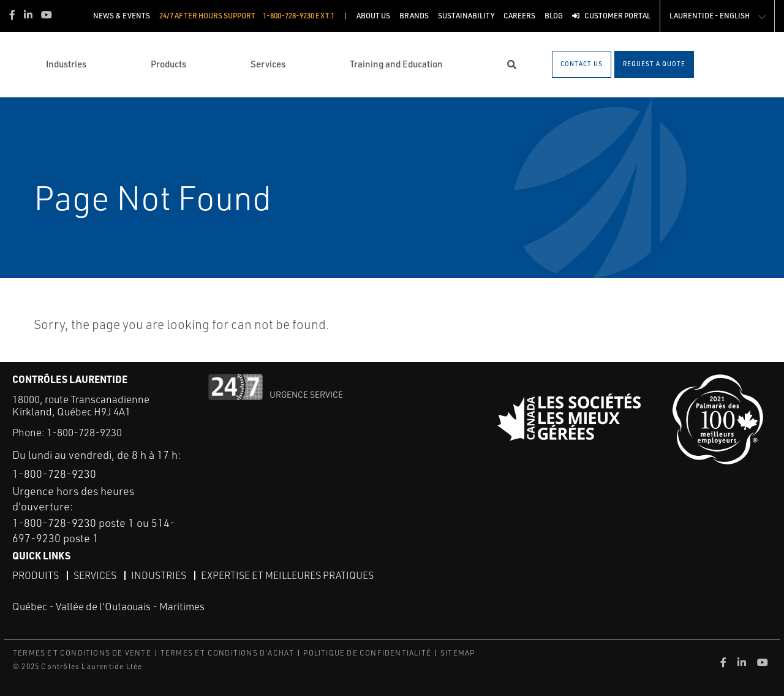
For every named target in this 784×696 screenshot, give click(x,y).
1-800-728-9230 (84, 432)
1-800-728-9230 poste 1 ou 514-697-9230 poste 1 (94, 530)
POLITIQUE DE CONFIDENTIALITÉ (367, 653)
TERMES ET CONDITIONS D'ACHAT (228, 653)
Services (95, 575)
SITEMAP (458, 653)
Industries (159, 575)
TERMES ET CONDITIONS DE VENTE (82, 653)
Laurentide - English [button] (710, 16)
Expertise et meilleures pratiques (287, 575)
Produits (36, 575)
